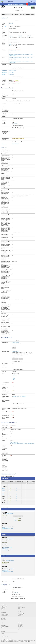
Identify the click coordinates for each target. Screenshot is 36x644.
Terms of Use (21, 614)
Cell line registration (5, 627)
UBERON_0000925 (10, 514)
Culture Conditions (22, 14)
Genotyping (33, 14)
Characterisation (28, 14)
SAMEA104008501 (16, 144)
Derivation (17, 14)
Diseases (3, 618)
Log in (2, 634)
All (3, 609)
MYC (14, 380)
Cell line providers (5, 614)
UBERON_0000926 (10, 539)
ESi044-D (11, 23)
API (19, 628)
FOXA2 (15, 520)
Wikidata (3, 75)
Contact (20, 629)
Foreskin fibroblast (16, 343)
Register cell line (4, 606)
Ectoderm (4, 556)
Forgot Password (5, 636)
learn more (23, 4)
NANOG (3, 489)
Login (34, 2)
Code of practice (22, 607)
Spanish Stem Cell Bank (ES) (15, 50)
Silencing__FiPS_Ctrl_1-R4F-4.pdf (19, 396)
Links (19, 609)
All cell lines (4, 607)
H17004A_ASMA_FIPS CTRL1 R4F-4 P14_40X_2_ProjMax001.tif (7, 549)
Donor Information (8, 14)
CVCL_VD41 (12, 73)
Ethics (13, 14)
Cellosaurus (4, 73)
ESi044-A (11, 36)
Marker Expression (6, 478)
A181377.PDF (16, 593)
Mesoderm (4, 534)
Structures (20, 625)
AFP (14, 518)
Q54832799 (11, 75)
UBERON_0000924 (10, 560)
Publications (4, 620)
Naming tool (21, 627)
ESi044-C (29, 36)
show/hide (3, 45)
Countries (3, 617)
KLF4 (14, 378)
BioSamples (4, 70)
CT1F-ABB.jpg (16, 124)
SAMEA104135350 (13, 70)
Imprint (20, 616)
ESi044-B (20, 36)
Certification (4, 625)
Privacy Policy (21, 613)
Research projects (5, 616)
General (3, 14)
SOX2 (14, 377)
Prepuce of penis (15, 351)
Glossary (3, 628)
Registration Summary (31, 5)
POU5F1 (15, 376)
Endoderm (4, 509)
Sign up (3, 635)
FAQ (2, 624)
